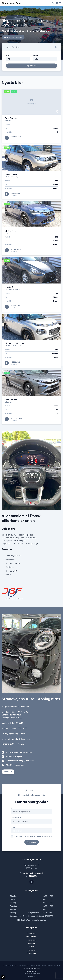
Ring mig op (32, 843)
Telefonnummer (16, 819)
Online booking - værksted (13, 37)
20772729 (19, 724)
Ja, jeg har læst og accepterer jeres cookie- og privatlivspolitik (33, 838)
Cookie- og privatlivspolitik (31, 974)
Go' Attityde (32, 976)
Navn (12, 809)
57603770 (25, 708)
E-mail (13, 828)
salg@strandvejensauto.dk (32, 796)
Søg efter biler (31, 66)
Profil (8, 773)
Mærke (9, 55)
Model (36, 55)
